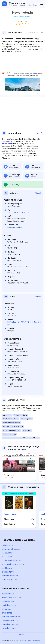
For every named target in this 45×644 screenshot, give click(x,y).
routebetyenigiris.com (12, 560)
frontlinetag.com (9, 579)
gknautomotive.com (11, 549)
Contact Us (22, 634)
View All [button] (40, 133)
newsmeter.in (7, 144)
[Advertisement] (22, 60)
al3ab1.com (7, 609)
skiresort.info (8, 572)
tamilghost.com (9, 605)
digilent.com (7, 545)
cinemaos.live (8, 601)
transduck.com (9, 628)
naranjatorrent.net (10, 624)
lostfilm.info (7, 568)
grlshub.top (7, 613)
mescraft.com (8, 594)
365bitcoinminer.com (11, 598)
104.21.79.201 (13, 212)
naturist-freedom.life (11, 617)
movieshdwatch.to (10, 620)
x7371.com (7, 557)
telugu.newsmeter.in (15, 227)
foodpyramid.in (11, 514)
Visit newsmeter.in (22, 16)
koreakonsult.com (10, 576)
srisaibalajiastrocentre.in (13, 564)
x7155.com (7, 553)
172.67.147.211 (24, 212)
